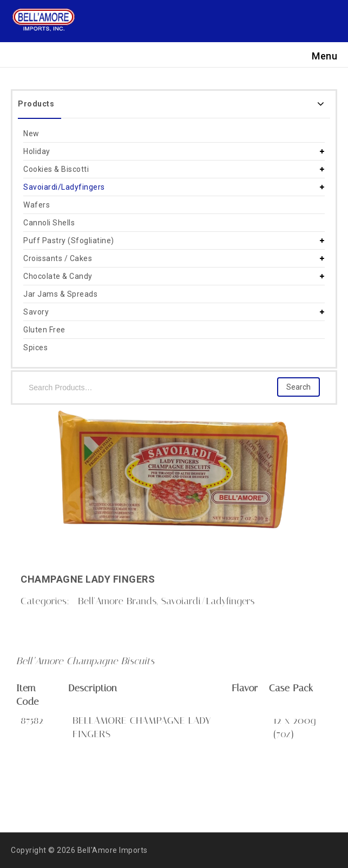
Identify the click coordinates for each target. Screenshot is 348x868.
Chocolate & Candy (58, 276)
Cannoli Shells (49, 223)
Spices (35, 348)
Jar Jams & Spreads (60, 294)
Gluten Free (44, 330)
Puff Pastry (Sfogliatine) (69, 241)
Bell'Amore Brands (117, 601)
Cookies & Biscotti (56, 169)
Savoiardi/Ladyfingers (64, 187)
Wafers (37, 205)
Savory (36, 312)
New (31, 133)
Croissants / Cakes (58, 258)
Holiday (37, 151)
